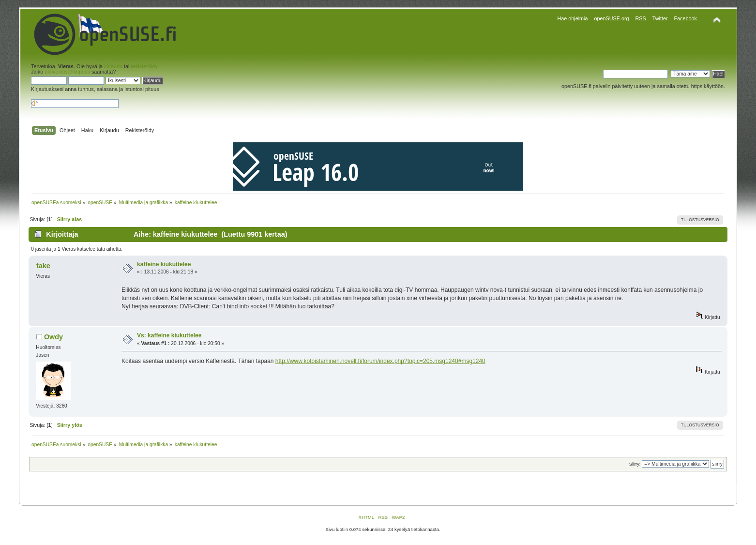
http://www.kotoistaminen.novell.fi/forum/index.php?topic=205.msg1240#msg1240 (380, 361)
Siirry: (635, 464)
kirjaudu (113, 66)
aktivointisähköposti (67, 72)
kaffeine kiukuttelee (164, 264)
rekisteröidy (144, 66)
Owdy (53, 337)
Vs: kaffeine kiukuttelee (169, 335)
